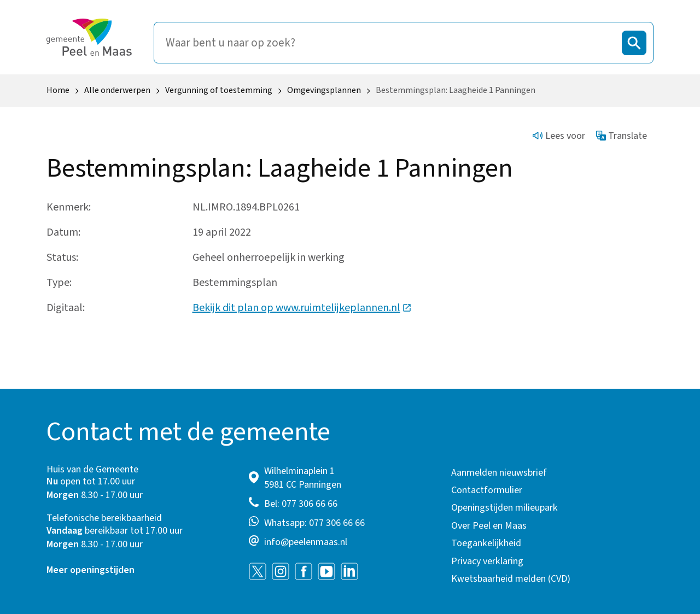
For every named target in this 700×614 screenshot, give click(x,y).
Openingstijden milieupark (504, 508)
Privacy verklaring (487, 561)
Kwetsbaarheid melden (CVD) (511, 579)
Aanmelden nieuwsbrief (499, 473)
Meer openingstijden (91, 570)
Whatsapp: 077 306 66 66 (314, 523)
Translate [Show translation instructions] (622, 136)
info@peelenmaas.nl (306, 542)
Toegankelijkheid (486, 543)
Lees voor (559, 136)
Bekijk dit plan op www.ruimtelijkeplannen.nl (302, 308)
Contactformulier (487, 490)
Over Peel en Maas (489, 526)
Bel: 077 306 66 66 (301, 504)
